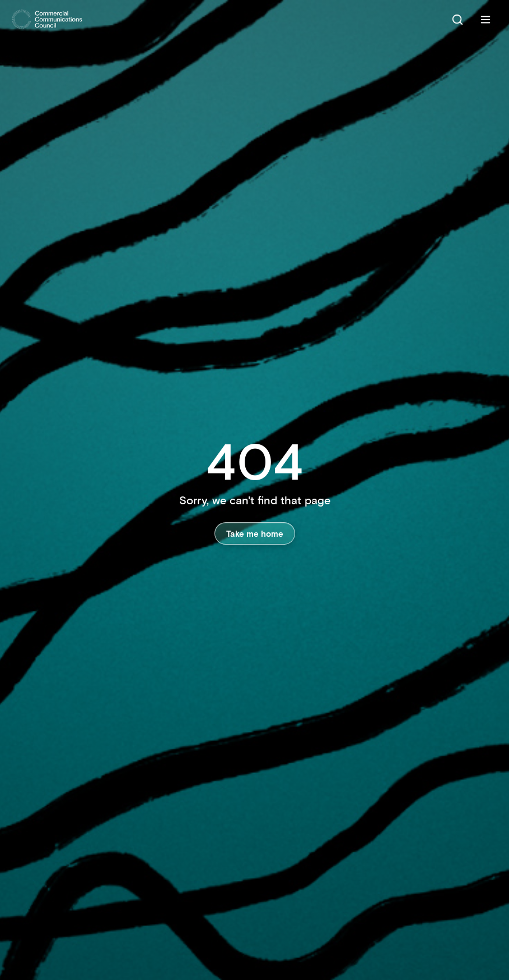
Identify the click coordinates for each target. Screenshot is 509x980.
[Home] (47, 19)
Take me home (255, 533)
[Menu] (485, 20)
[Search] (457, 20)
